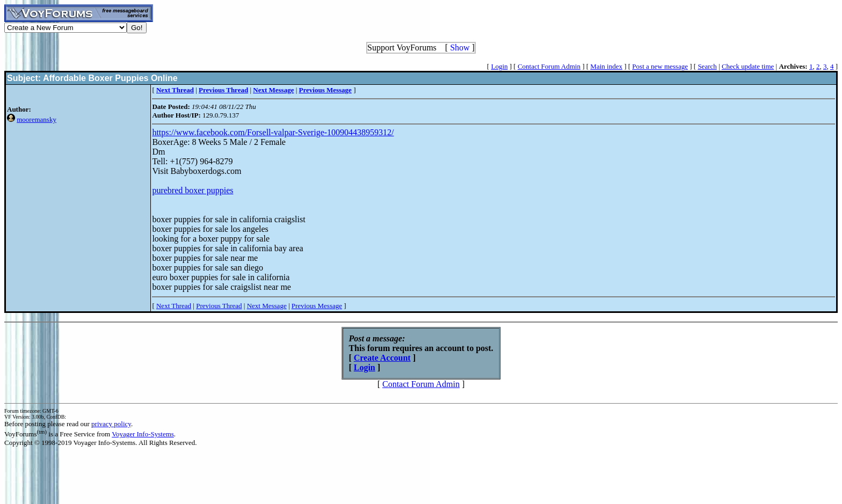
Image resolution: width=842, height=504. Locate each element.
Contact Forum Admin (549, 66)
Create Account (382, 358)
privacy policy (111, 424)
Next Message (267, 306)
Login (499, 66)
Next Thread (174, 306)
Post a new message (660, 66)
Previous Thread (219, 306)
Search (707, 66)
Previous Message (317, 306)
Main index (606, 66)
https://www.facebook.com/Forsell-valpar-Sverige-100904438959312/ (273, 132)
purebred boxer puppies (193, 190)
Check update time (748, 66)
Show (460, 48)
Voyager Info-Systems (143, 434)
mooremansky (37, 119)
